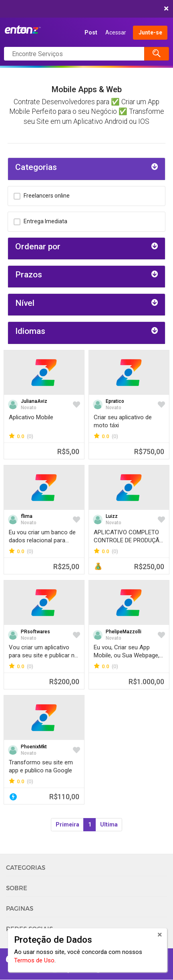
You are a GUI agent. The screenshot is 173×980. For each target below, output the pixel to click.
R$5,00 (68, 452)
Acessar (116, 32)
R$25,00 (66, 567)
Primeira (67, 824)
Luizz (112, 516)
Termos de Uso (34, 960)
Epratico (115, 401)
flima (27, 516)
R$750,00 (149, 452)
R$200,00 (64, 682)
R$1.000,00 (146, 682)
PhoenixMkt (34, 747)
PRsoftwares (35, 632)
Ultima (109, 824)
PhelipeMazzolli (124, 632)
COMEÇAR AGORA (85, 9)
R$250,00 (149, 567)
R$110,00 (64, 797)
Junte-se (150, 32)
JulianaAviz (34, 401)
